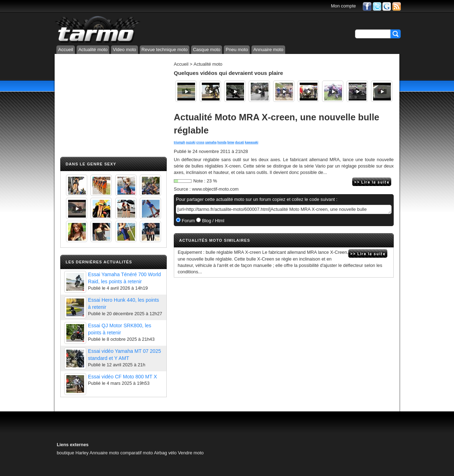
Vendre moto (191, 453)
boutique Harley (73, 453)
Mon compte (343, 6)
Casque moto (207, 50)
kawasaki (251, 142)
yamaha (211, 142)
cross (200, 142)
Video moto (124, 50)
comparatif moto (137, 453)
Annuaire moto (268, 50)
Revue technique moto (165, 50)
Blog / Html (212, 221)
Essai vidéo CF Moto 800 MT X (123, 377)
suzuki (191, 142)
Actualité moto (93, 50)
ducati (240, 142)
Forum (188, 221)
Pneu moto (237, 50)
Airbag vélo (165, 453)
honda (222, 142)
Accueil (66, 50)
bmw (231, 142)
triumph (179, 142)
